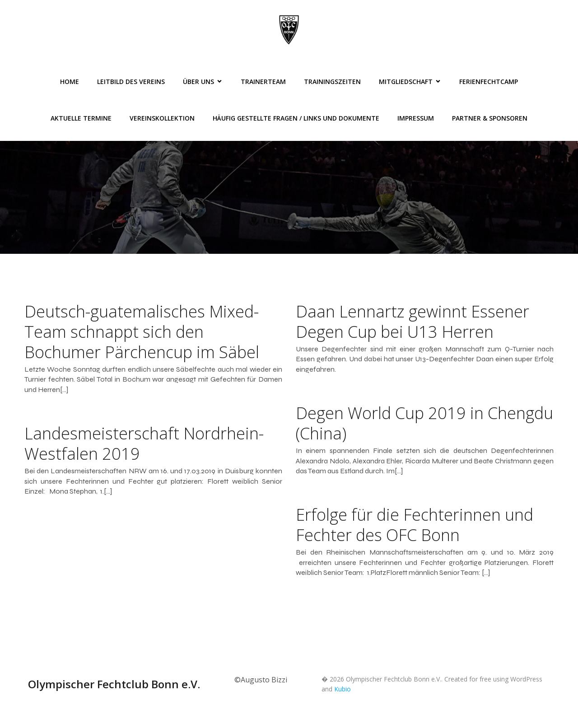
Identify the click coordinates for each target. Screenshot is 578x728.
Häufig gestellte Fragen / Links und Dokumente (296, 118)
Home (70, 82)
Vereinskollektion (162, 118)
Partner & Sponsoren (490, 118)
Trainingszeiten (332, 82)
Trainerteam (263, 82)
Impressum (416, 118)
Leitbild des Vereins (131, 82)
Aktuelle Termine (81, 118)
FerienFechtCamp (489, 82)
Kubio (343, 689)
